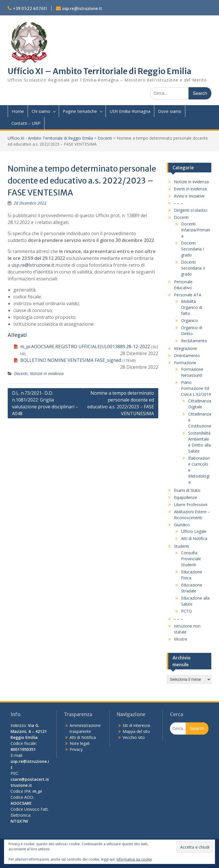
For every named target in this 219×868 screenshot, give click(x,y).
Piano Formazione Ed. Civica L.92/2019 (196, 388)
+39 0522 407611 (30, 9)
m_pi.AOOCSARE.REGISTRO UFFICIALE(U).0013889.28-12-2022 (85, 347)
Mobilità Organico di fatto (192, 307)
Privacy (76, 749)
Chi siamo (41, 111)
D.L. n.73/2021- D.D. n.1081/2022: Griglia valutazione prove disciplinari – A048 (45, 403)
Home (18, 111)
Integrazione (185, 348)
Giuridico (182, 525)
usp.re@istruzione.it (82, 9)
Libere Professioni (191, 505)
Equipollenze (185, 497)
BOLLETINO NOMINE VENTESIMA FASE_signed (71, 360)
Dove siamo (170, 111)
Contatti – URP (26, 123)
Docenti (105, 138)
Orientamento (187, 355)
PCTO (186, 611)
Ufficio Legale (194, 531)
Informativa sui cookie (134, 859)
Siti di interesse (136, 725)
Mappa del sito (136, 731)
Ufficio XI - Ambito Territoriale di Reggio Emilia (50, 138)
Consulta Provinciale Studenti (191, 559)
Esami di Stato (187, 490)
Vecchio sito (134, 737)
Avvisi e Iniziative (189, 196)
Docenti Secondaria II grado (193, 268)
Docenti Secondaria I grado (192, 249)
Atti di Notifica (194, 538)
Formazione (185, 363)
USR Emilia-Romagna (130, 111)
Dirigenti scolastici (191, 210)
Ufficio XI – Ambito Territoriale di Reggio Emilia (100, 71)
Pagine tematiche (80, 111)
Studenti (182, 546)
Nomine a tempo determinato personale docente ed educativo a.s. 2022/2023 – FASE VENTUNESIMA (121, 403)
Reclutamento (194, 341)
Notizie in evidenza (47, 373)
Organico (189, 320)
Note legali (80, 743)
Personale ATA (188, 295)
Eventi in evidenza (190, 189)
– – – (179, 203)
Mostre (181, 639)
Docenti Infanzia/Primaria (196, 230)
